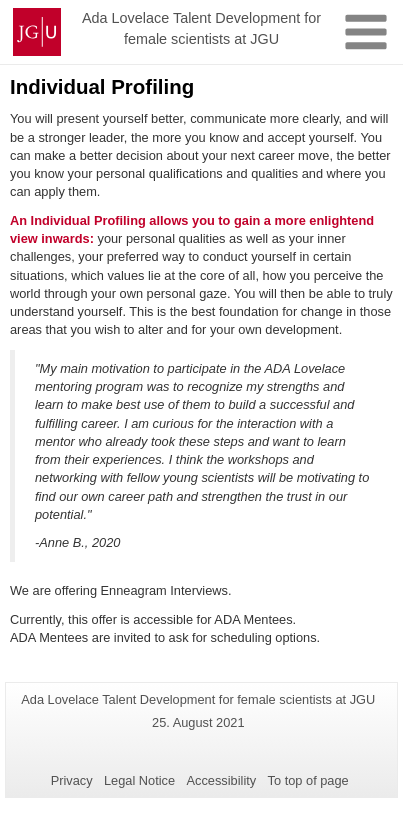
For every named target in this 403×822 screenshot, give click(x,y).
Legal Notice (139, 780)
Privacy (72, 780)
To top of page (308, 780)
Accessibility (222, 780)
